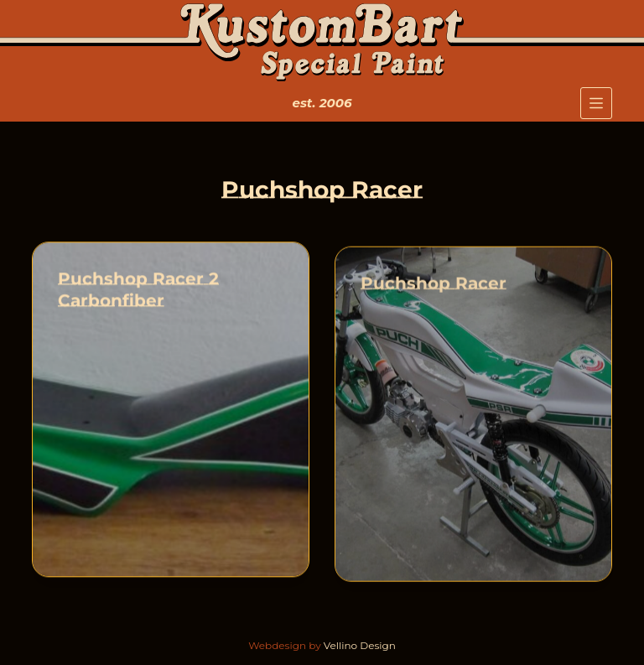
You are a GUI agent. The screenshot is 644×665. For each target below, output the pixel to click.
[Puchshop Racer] (473, 416)
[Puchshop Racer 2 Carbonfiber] (171, 410)
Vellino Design (360, 645)
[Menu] (596, 103)
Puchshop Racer (434, 285)
